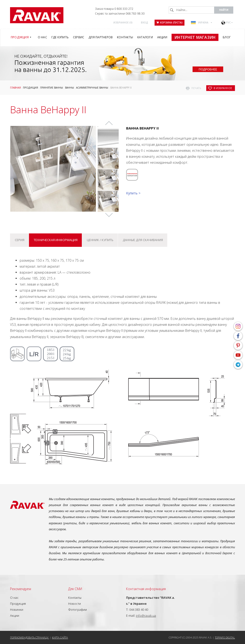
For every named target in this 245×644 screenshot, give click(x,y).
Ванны (70, 88)
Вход (145, 23)
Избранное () (123, 23)
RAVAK (37, 15)
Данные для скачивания (143, 240)
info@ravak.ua (146, 616)
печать (196, 88)
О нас (14, 598)
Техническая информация (56, 240)
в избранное (223, 88)
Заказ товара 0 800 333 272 (114, 9)
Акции (15, 616)
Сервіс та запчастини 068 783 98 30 (120, 14)
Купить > (133, 193)
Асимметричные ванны (92, 88)
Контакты (75, 598)
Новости (75, 604)
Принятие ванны (52, 88)
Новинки (17, 610)
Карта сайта (60, 637)
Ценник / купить (100, 240)
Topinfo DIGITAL (225, 637)
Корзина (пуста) (170, 23)
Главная (15, 88)
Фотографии (78, 610)
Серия (20, 240)
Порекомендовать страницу (30, 637)
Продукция (31, 88)
